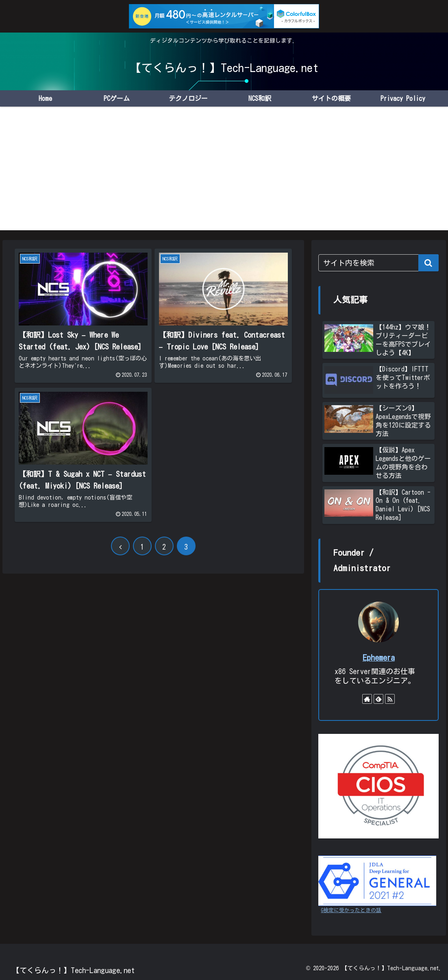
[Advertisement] (224, 173)
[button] (428, 263)
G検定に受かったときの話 (351, 910)
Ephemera (379, 658)
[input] (378, 263)
